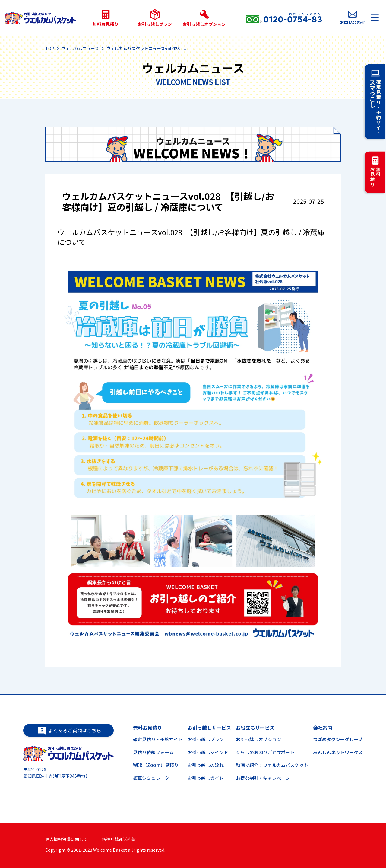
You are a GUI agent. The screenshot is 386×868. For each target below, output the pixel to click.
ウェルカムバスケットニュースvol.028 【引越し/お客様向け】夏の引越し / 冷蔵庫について (168, 202)
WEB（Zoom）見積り (156, 765)
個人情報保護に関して (66, 839)
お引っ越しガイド (206, 778)
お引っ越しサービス (209, 728)
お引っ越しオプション (258, 739)
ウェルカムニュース (80, 48)
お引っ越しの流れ (206, 765)
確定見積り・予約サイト (158, 739)
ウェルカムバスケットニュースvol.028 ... (147, 48)
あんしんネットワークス (338, 752)
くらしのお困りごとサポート (265, 752)
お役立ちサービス (255, 728)
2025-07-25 (308, 201)
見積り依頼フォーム (153, 752)
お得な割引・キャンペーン (263, 778)
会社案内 (323, 728)
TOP (50, 48)
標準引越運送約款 (119, 839)
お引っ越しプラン (206, 739)
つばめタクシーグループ (338, 739)
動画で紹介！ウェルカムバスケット (272, 765)
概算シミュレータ (151, 778)
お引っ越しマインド (208, 752)
